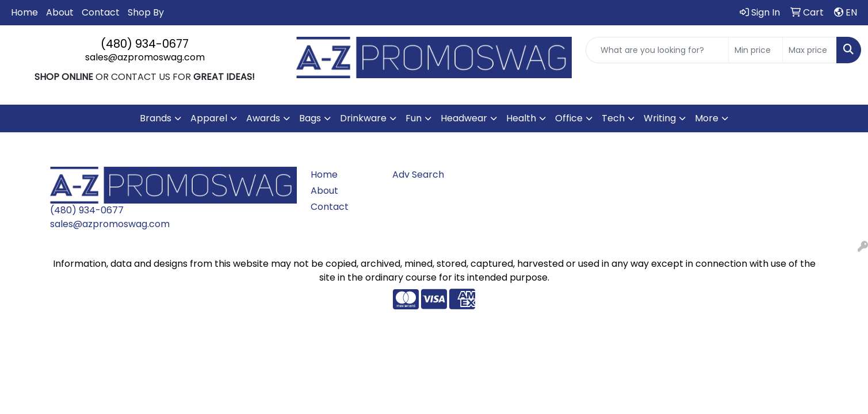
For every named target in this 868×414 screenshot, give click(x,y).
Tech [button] (613, 118)
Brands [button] (156, 118)
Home (24, 12)
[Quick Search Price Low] (756, 50)
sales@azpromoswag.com (145, 57)
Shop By (146, 12)
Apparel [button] (209, 118)
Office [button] (569, 118)
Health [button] (521, 118)
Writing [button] (660, 118)
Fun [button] (414, 118)
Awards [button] (263, 118)
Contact (101, 12)
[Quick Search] (657, 50)
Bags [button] (310, 118)
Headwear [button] (464, 118)
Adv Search (418, 175)
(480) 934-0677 (145, 44)
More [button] (707, 118)
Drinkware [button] (363, 118)
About (60, 12)
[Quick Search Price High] (810, 50)
